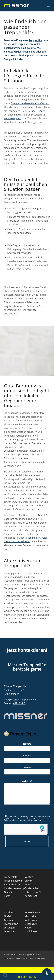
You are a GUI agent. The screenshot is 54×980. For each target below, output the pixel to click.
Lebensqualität (33, 892)
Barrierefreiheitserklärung (14, 958)
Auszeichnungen (13, 885)
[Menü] (48, 6)
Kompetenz (31, 896)
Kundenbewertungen (16, 888)
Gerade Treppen (36, 111)
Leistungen (10, 931)
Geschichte (31, 924)
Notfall (8, 916)
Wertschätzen (32, 912)
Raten (7, 896)
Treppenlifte (11, 877)
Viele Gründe (32, 920)
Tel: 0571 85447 (27, 977)
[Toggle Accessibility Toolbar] (47, 973)
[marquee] (27, 970)
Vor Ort (29, 877)
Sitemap (39, 954)
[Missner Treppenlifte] (22, 6)
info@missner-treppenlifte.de (20, 700)
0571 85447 (19, 703)
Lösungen (9, 928)
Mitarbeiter (31, 916)
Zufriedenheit (32, 888)
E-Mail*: (27, 758)
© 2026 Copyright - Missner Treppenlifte (19, 954)
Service (29, 881)
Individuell (10, 912)
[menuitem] (48, 6)
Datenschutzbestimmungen (16, 820)
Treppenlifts (35, 40)
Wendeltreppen (13, 118)
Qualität (8, 892)
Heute (28, 928)
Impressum (41, 958)
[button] (5, 975)
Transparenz (11, 924)
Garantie (9, 920)
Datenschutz (30, 958)
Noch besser (32, 931)
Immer (28, 885)
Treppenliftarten (13, 881)
